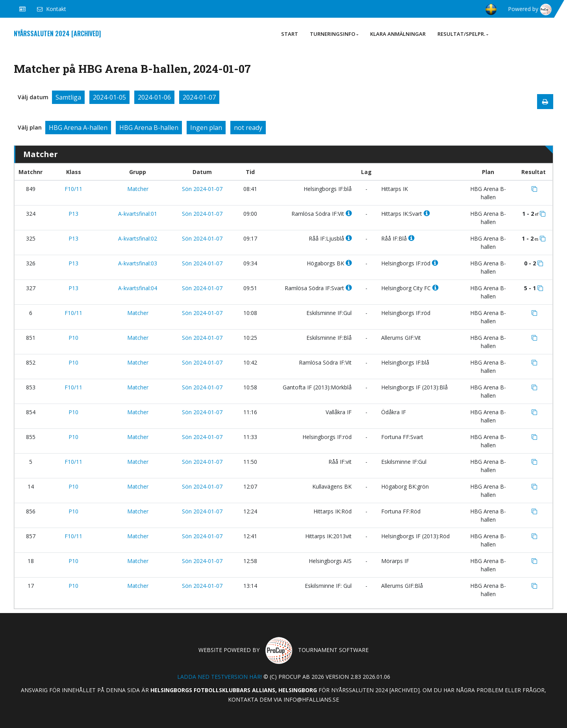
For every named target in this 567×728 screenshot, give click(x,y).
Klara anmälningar (398, 34)
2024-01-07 (199, 97)
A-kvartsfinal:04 (138, 288)
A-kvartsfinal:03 (138, 263)
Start (290, 34)
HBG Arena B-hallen (149, 128)
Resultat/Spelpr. (463, 34)
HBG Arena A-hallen (78, 128)
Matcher (138, 189)
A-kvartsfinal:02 (138, 238)
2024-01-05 (109, 97)
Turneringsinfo (334, 34)
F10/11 (73, 189)
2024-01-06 (154, 97)
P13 (73, 214)
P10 (73, 338)
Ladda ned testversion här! (220, 677)
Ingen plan (206, 128)
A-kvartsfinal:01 (138, 214)
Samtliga (68, 97)
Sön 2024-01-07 (202, 189)
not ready (248, 128)
